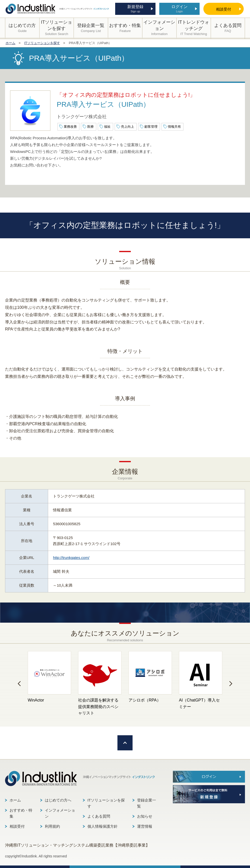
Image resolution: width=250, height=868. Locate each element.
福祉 (107, 127)
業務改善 (70, 127)
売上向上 (128, 127)
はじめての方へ (58, 800)
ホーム (15, 800)
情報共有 (174, 127)
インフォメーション (60, 813)
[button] (19, 684)
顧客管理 (151, 127)
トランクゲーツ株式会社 (82, 117)
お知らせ (145, 816)
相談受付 (17, 826)
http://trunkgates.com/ (71, 558)
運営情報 (145, 826)
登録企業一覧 (147, 803)
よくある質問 (99, 816)
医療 (90, 127)
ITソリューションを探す (106, 803)
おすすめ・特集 (21, 813)
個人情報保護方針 (103, 826)
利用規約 (52, 826)
